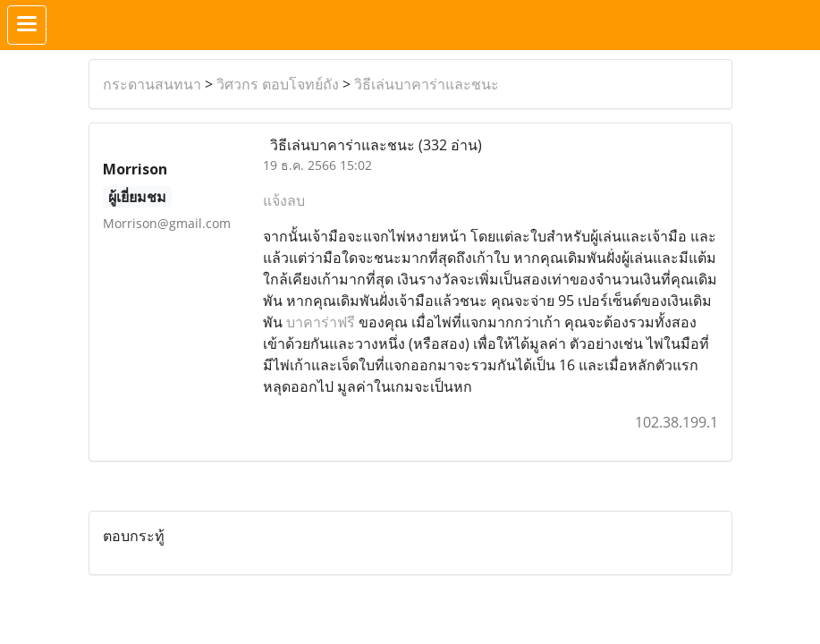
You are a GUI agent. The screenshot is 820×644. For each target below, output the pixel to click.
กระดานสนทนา (152, 84)
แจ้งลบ (284, 200)
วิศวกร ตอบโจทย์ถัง (278, 84)
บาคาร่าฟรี (321, 322)
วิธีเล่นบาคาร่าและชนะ (427, 84)
